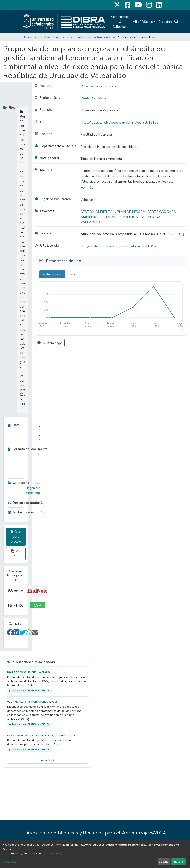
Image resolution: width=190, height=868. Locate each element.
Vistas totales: (21, 512)
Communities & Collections (120, 22)
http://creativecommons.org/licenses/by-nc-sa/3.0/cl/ (118, 246)
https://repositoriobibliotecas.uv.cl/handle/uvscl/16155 (120, 123)
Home (28, 37)
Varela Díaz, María (93, 98)
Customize (10, 862)
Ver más (87, 188)
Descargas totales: (23, 503)
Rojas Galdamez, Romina (98, 86)
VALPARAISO (91, 222)
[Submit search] (176, 22)
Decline (164, 862)
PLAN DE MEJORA (131, 212)
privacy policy (53, 853)
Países (73, 274)
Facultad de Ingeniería (53, 37)
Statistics (165, 22)
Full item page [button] (50, 343)
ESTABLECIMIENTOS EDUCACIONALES (137, 217)
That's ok (178, 862)
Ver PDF (16, 554)
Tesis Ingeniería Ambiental (93, 37)
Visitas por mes (52, 274)
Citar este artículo (16, 537)
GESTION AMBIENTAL (98, 212)
